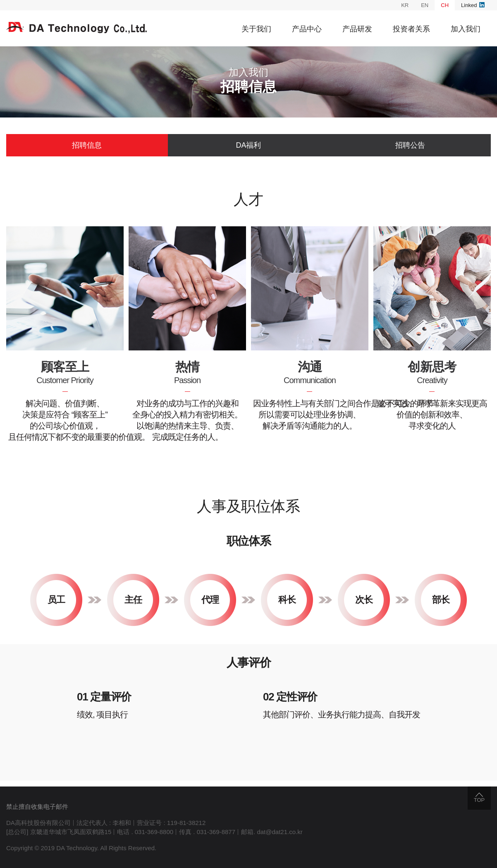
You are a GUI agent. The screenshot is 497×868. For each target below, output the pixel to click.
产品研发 (357, 29)
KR (405, 5)
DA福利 (248, 145)
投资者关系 (411, 29)
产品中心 (307, 29)
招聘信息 (87, 145)
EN (425, 5)
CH (445, 5)
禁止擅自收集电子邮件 (37, 807)
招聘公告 (410, 145)
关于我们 (256, 29)
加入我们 (466, 29)
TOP (479, 798)
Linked (473, 5)
